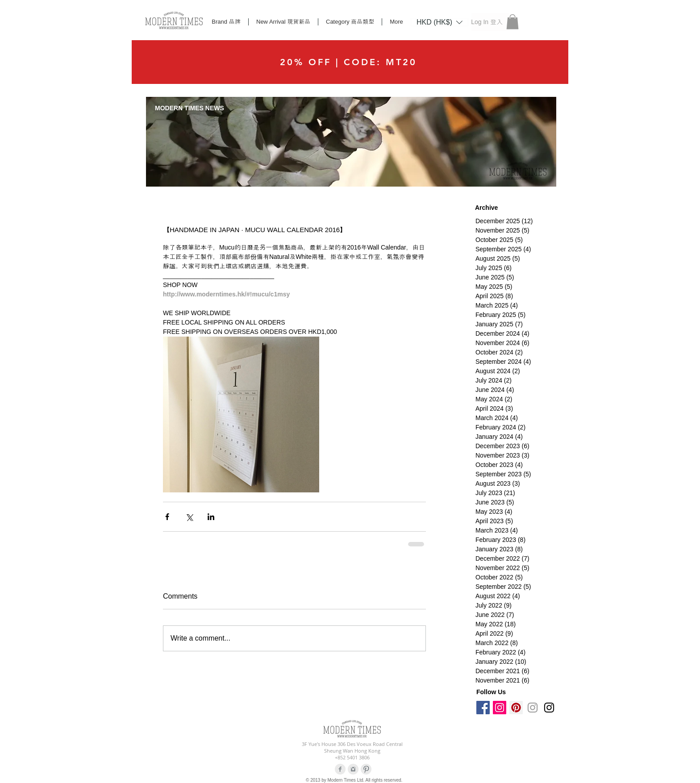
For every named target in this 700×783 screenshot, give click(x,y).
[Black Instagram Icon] (549, 708)
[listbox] (440, 22)
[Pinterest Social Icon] (516, 708)
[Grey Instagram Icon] (533, 708)
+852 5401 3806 (352, 757)
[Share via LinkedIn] (211, 517)
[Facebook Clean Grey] (340, 769)
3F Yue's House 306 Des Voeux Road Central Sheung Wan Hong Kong (352, 747)
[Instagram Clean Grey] (353, 769)
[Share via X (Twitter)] (189, 517)
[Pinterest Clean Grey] (366, 769)
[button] (440, 22)
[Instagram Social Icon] (500, 708)
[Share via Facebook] (167, 517)
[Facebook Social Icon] (483, 708)
